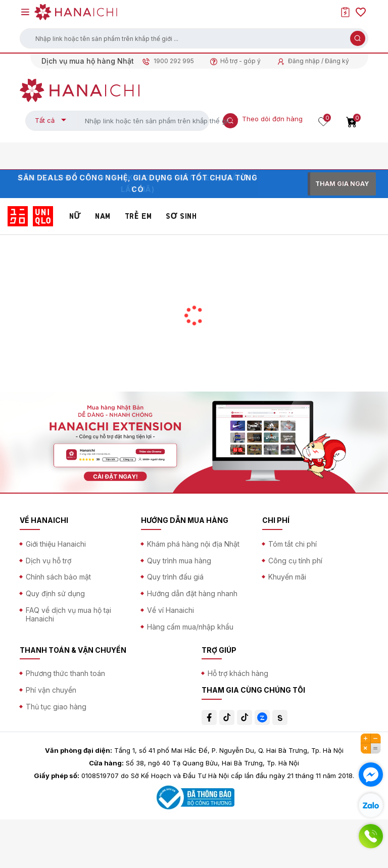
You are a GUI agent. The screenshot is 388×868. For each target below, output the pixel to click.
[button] (194, 38)
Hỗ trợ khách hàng (238, 673)
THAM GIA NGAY (342, 184)
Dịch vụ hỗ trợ (48, 561)
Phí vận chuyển (51, 690)
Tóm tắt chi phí (293, 544)
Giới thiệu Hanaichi (56, 544)
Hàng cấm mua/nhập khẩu (190, 627)
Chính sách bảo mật (58, 577)
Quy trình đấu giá (175, 577)
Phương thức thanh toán (65, 673)
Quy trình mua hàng (179, 561)
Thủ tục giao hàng (56, 707)
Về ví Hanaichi (171, 610)
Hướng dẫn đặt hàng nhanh (192, 593)
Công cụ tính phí (295, 561)
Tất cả (45, 120)
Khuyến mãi (287, 577)
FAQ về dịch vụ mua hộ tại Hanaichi (68, 614)
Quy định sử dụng (55, 593)
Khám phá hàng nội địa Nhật (193, 544)
